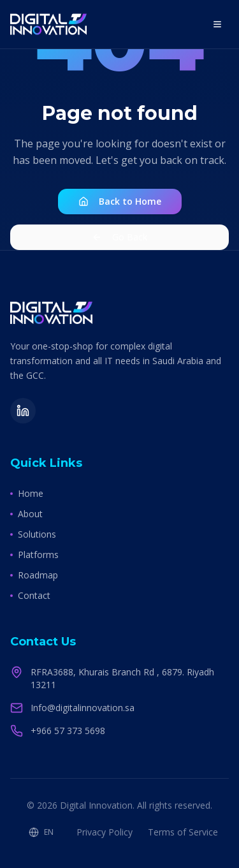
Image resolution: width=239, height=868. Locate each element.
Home (27, 493)
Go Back (119, 237)
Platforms (34, 555)
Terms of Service (183, 832)
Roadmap (34, 575)
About (26, 514)
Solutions (33, 534)
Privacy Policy (105, 832)
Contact (30, 595)
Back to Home (120, 201)
